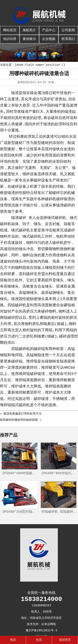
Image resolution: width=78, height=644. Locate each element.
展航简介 (29, 30)
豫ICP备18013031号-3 (41, 630)
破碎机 (60, 218)
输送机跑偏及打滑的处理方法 (22, 414)
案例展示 (29, 39)
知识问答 (10, 39)
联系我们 (68, 39)
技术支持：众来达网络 (41, 624)
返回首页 (65, 640)
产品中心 (49, 30)
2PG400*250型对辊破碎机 (20, 512)
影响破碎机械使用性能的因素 (19, 420)
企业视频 (49, 39)
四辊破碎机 (17, 305)
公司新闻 (68, 30)
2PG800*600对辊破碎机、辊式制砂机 (20, 473)
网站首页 (10, 30)
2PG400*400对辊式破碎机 (59, 473)
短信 (39, 640)
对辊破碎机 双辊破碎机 (59, 512)
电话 (13, 640)
